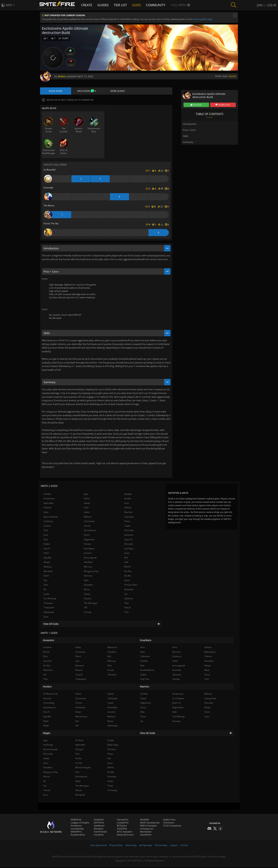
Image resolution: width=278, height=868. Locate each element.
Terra (207, 675)
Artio (86, 508)
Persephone (81, 777)
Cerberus (48, 522)
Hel (109, 759)
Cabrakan (129, 517)
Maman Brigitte (83, 768)
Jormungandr (90, 558)
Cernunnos (89, 522)
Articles (184, 846)
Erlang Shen (210, 699)
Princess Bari (131, 585)
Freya (110, 754)
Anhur (87, 499)
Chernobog (49, 703)
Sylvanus (129, 599)
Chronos (112, 750)
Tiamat (47, 791)
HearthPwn (146, 835)
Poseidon (88, 585)
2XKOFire (122, 829)
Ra (45, 590)
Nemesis (88, 576)
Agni (86, 494)
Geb (46, 540)
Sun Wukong (50, 599)
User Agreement (98, 846)
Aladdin (128, 494)
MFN (9, 5)
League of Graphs (80, 823)
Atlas (46, 513)
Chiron (87, 526)
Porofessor (76, 826)
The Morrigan (91, 604)
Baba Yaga (113, 745)
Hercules (129, 544)
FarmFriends (100, 832)
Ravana (79, 670)
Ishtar (46, 553)
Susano (87, 599)
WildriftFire (76, 832)
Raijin (78, 782)
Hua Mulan (89, 549)
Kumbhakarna (147, 670)
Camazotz (80, 652)
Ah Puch (79, 741)
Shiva (143, 717)
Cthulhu (144, 661)
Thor (127, 604)
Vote (70, 52)
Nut (45, 581)
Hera (46, 764)
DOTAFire (99, 823)
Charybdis (112, 699)
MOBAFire (76, 820)
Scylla (46, 594)
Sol (126, 594)
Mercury (88, 567)
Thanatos (48, 604)
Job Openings (146, 846)
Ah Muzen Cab (50, 694)
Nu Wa (128, 576)
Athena (128, 508)
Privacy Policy (116, 846)
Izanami (88, 553)
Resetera (98, 829)
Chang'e (79, 750)
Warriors (144, 687)
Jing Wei (48, 558)
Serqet (111, 670)
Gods (139, 5)
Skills (186, 136)
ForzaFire (99, 835)
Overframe (169, 823)
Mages (47, 734)
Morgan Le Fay (91, 572)
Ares (127, 504)
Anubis (128, 499)
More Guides (118, 91)
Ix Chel (79, 764)
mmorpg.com (147, 829)
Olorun (47, 777)
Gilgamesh (89, 540)
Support (174, 846)
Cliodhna (112, 652)
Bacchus (128, 513)
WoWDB (144, 820)
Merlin (127, 567)
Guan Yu (128, 540)
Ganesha (129, 535)
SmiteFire (99, 820)
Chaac (127, 522)
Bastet (46, 652)
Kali (126, 558)
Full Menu (183, 5)
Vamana (176, 721)
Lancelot (47, 661)
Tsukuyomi (49, 608)
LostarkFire (123, 823)
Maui (207, 670)
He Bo (78, 759)
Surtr (207, 717)
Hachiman (80, 708)
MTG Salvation (124, 832)
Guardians (146, 641)
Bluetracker (146, 832)
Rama (87, 590)
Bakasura (112, 648)
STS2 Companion (172, 826)
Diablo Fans (169, 820)
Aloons (62, 76)
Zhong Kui (80, 795)
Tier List (122, 5)
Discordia (129, 531)
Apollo (232, 76)
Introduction (190, 124)
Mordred (48, 572)
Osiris (127, 581)
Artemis (48, 508)
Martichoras (81, 717)
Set (45, 675)
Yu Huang (112, 791)
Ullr (86, 608)
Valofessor (99, 826)
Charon (47, 526)
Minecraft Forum (125, 835)
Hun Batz (129, 549)
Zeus (46, 617)
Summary (188, 142)
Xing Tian (145, 680)
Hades (47, 544)
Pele (46, 585)
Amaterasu (49, 499)
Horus (143, 708)
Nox (77, 773)
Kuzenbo (177, 670)
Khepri (47, 563)
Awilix (87, 513)
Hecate (87, 544)
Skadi (46, 726)
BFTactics (122, 826)
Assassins (48, 641)
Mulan (208, 708)
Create (87, 5)
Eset (46, 535)
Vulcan (128, 608)
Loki (126, 563)
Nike (142, 712)
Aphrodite (48, 504)
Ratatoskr (129, 590)
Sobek (87, 594)
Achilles (47, 494)
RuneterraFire (78, 835)
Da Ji (46, 531)
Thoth (110, 786)
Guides (104, 5)
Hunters (47, 687)
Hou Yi (47, 549)
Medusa (48, 567)
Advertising (131, 846)
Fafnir (175, 661)
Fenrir (87, 535)
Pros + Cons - (190, 130)
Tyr (142, 721)
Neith (46, 576)
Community (158, 5)
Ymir (127, 613)
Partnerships (161, 846)
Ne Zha (128, 572)
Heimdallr (112, 708)
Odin (86, 581)
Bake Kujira (210, 652)
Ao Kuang (48, 745)
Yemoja (88, 613)
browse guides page (202, 19)
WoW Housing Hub (150, 823)
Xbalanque (49, 613)
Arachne (47, 648)
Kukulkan (88, 563)
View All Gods (101, 624)
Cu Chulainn (178, 699)
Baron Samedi (51, 517)
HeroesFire (123, 820)
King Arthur (178, 708)
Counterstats (77, 829)
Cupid (127, 526)
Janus (127, 553)
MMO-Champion (148, 826)
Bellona (88, 517)
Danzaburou (90, 531)
